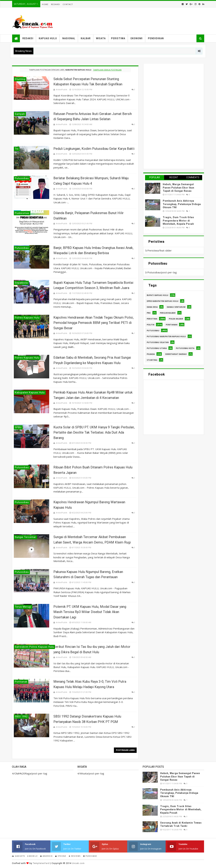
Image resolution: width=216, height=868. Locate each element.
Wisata (101, 38)
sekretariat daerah (176, 354)
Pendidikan (156, 38)
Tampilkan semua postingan (107, 70)
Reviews (75, 856)
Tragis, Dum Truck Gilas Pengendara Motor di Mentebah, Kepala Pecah (178, 221)
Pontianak (172, 325)
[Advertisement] (170, 116)
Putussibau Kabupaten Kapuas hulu (166, 336)
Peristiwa (118, 38)
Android (47, 856)
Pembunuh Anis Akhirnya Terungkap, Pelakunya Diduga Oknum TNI (182, 204)
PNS (149, 313)
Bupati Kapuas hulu (158, 295)
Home (45, 4)
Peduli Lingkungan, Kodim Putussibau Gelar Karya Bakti (94, 149)
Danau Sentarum (176, 307)
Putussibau (153, 330)
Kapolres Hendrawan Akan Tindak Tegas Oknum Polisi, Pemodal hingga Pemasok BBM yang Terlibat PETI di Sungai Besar (94, 323)
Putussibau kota (185, 348)
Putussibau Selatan (158, 342)
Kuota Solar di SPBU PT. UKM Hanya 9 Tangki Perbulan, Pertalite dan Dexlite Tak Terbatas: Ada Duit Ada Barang (94, 432)
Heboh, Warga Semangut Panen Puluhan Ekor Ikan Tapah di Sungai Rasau (179, 188)
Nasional (69, 38)
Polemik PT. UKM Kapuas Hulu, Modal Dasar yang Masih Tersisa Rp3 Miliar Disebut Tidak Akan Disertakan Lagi (90, 612)
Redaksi (56, 4)
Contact (68, 4)
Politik (151, 325)
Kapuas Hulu (48, 38)
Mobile (33, 856)
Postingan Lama (125, 750)
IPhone (61, 856)
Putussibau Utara (157, 348)
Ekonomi (137, 38)
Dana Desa (152, 307)
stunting (152, 360)
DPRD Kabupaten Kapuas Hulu (163, 301)
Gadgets (18, 856)
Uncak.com (78, 863)
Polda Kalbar (176, 319)
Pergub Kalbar (168, 313)
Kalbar (86, 38)
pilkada (151, 354)
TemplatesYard (41, 863)
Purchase (90, 856)
